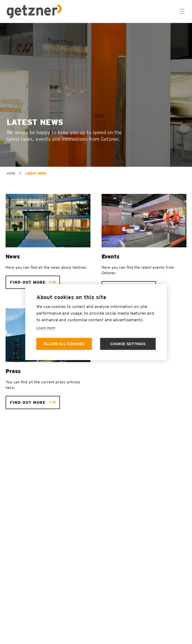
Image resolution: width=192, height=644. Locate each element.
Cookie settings (128, 344)
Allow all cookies (64, 344)
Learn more (46, 328)
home (11, 173)
